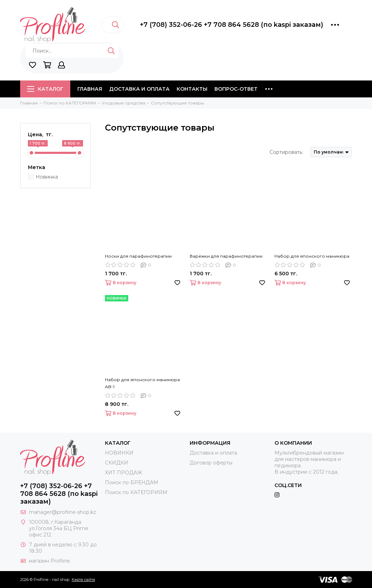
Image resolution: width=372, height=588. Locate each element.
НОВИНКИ (119, 453)
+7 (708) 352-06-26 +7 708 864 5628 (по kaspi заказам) (232, 25)
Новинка (47, 177)
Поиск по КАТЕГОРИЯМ (136, 492)
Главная (90, 89)
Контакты (192, 89)
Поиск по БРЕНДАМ (132, 482)
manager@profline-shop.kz (63, 512)
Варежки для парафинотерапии (226, 256)
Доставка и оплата (139, 89)
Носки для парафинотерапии (138, 256)
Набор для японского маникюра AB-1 (142, 383)
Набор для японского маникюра (312, 256)
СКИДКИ (117, 463)
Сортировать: (286, 152)
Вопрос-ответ (236, 89)
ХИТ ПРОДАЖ (123, 473)
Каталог (45, 89)
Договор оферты (211, 463)
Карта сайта (83, 580)
